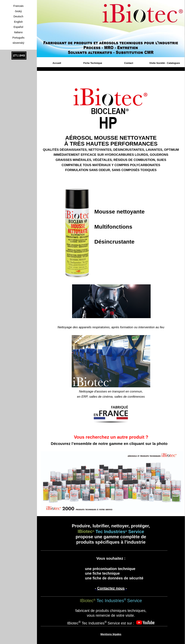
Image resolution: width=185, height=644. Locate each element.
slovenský (18, 43)
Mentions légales (111, 634)
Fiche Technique (93, 63)
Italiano (18, 32)
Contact (129, 63)
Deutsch (18, 16)
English (18, 22)
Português (18, 38)
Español (18, 27)
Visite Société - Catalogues (165, 63)
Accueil (57, 63)
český (18, 11)
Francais (18, 6)
